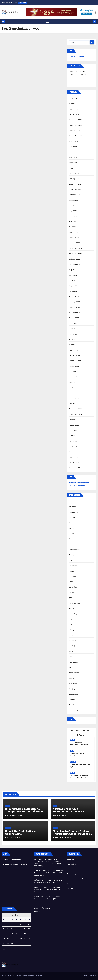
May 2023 (73, 286)
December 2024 (75, 184)
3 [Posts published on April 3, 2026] (20, 924)
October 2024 (74, 195)
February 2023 (75, 296)
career (72, 528)
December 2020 (75, 409)
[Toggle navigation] (47, 22)
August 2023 (74, 270)
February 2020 (75, 457)
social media (74, 673)
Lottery (72, 635)
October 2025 (74, 130)
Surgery (72, 689)
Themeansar (39, 976)
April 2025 (73, 163)
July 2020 (73, 430)
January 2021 (74, 404)
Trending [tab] (82, 735)
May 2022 (73, 334)
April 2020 (73, 446)
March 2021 (74, 393)
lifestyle (72, 630)
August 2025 (74, 141)
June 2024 (73, 216)
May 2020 (73, 441)
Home (85, 976)
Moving (72, 646)
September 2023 (76, 264)
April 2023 (73, 291)
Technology (74, 694)
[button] (91, 21)
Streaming (73, 683)
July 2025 (73, 147)
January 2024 (74, 243)
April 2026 (73, 98)
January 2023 (74, 302)
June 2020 (73, 436)
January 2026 (74, 114)
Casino (72, 533)
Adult (71, 501)
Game (71, 592)
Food (71, 582)
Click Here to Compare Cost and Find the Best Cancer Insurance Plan (79, 778)
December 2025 (75, 120)
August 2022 (74, 318)
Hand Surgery (74, 603)
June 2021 (73, 377)
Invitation (73, 619)
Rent (71, 667)
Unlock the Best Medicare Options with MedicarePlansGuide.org (80, 767)
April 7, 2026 (59, 837)
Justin (21, 815)
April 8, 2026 (12, 837)
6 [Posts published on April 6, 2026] (3, 929)
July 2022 (73, 323)
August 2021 (74, 366)
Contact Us (92, 976)
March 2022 (74, 345)
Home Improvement (77, 614)
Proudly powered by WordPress (12, 976)
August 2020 (74, 425)
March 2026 (74, 104)
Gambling (73, 587)
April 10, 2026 (12, 815)
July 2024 (73, 211)
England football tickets (11, 859)
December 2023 (75, 248)
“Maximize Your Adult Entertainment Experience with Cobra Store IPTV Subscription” (71, 811)
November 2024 (75, 189)
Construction (74, 539)
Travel (71, 705)
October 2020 (75, 420)
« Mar (4, 949)
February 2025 (75, 173)
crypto (72, 544)
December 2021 (75, 361)
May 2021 (73, 382)
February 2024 (75, 238)
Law (71, 625)
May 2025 (73, 157)
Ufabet (37, 911)
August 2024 (74, 205)
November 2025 (75, 125)
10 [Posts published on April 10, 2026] (21, 929)
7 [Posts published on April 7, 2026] (7, 929)
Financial (73, 576)
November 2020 (75, 414)
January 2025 (74, 179)
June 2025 (73, 152)
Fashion (72, 571)
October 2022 (74, 307)
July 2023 (73, 275)
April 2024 (73, 227)
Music (71, 651)
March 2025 (74, 168)
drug (71, 560)
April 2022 (73, 339)
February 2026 (75, 109)
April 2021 (73, 388)
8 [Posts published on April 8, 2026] (12, 929)
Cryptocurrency (75, 550)
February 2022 (75, 350)
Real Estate (74, 662)
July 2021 (73, 371)
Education (73, 566)
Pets (71, 657)
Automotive (74, 512)
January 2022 (74, 355)
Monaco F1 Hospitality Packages (14, 864)
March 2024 (74, 232)
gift (70, 598)
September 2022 (76, 313)
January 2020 (74, 462)
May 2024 (73, 222)
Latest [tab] (75, 731)
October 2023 (74, 259)
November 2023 (75, 254)
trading (72, 699)
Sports (72, 678)
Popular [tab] (88, 731)
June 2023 (73, 280)
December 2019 (75, 468)
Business (73, 523)
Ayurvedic (73, 517)
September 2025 (76, 136)
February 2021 (75, 398)
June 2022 (73, 329)
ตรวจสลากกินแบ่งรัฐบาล (43, 908)
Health (72, 608)
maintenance (74, 641)
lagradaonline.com (76, 56)
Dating (72, 555)
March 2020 (74, 452)
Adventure (73, 507)
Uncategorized (75, 710)
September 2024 (76, 200)
